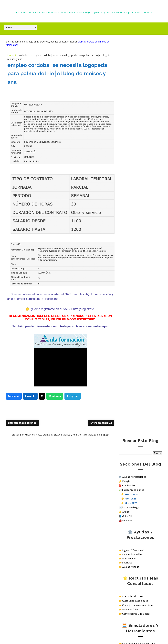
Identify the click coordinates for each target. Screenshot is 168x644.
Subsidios (127, 164)
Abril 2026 (130, 100)
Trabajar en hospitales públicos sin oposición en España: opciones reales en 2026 (28, 490)
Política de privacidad (130, 335)
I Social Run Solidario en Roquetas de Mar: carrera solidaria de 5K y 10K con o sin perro (29, 573)
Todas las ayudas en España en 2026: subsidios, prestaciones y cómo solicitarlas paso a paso (26, 460)
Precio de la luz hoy (133, 198)
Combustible (129, 87)
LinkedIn (30, 396)
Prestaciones (129, 160)
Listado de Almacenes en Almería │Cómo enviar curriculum (38, 475)
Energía (126, 83)
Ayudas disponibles (132, 156)
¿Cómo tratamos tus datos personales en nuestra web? (139, 345)
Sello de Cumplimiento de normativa (138, 349)
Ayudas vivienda (131, 168)
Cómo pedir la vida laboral (136, 215)
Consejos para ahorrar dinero (138, 207)
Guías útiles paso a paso (135, 202)
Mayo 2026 (131, 105)
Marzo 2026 (131, 96)
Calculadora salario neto (135, 263)
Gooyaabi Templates (152, 634)
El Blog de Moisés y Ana (84, 7)
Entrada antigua (95, 423)
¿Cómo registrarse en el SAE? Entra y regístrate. (60, 309)
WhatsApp (55, 396)
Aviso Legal (125, 340)
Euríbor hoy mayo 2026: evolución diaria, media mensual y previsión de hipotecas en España (29, 558)
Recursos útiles (130, 211)
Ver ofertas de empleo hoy (136, 304)
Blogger (101, 435)
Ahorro (126, 113)
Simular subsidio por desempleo (139, 258)
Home (11, 55)
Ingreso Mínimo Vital (133, 152)
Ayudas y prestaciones (134, 78)
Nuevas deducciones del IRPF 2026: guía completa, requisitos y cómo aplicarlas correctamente (29, 543)
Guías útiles (128, 118)
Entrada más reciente (22, 423)
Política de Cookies (129, 338)
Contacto (124, 332)
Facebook (14, 396)
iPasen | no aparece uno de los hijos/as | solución (37, 607)
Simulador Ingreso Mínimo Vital (139, 245)
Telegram (73, 396)
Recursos (127, 122)
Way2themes (114, 634)
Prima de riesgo (131, 109)
